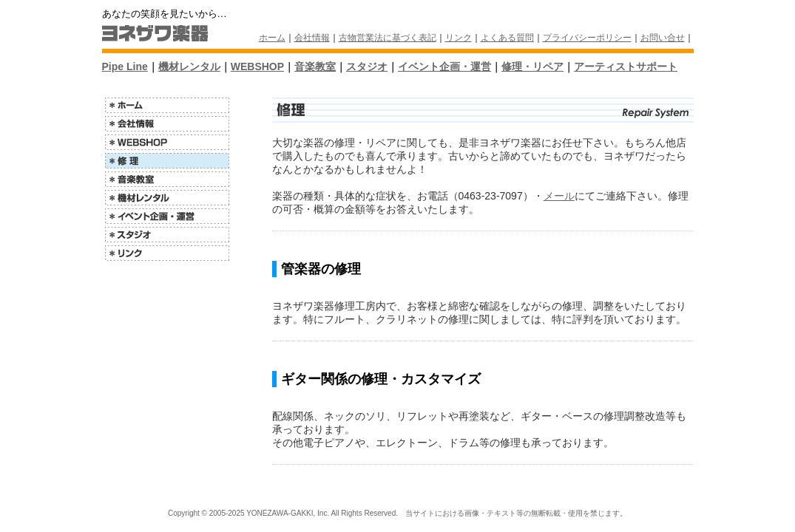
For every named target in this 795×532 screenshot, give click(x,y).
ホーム (272, 38)
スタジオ (367, 66)
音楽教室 (315, 66)
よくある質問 (507, 38)
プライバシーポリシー (587, 38)
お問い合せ (663, 38)
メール (559, 196)
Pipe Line (125, 66)
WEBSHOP (257, 66)
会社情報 (312, 38)
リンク (459, 38)
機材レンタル (189, 66)
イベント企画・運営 (444, 66)
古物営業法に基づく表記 (388, 38)
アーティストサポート (626, 66)
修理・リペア (532, 66)
